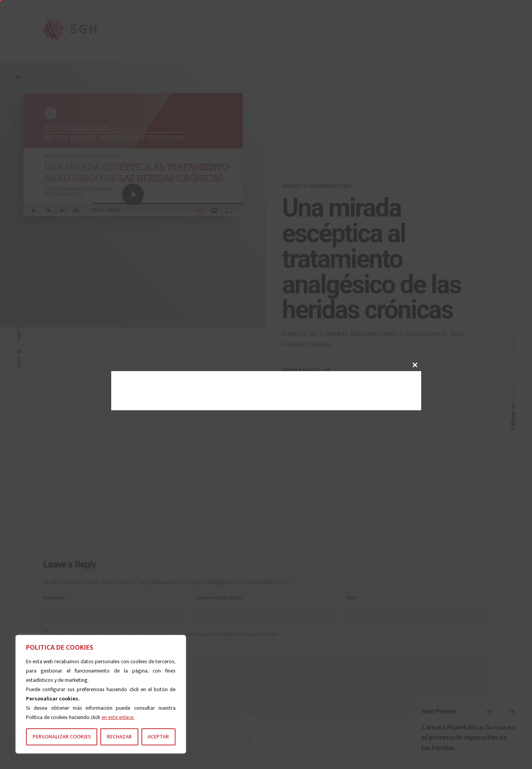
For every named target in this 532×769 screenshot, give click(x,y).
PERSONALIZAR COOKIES (62, 737)
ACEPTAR (158, 737)
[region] (101, 694)
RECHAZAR (119, 737)
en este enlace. (118, 717)
